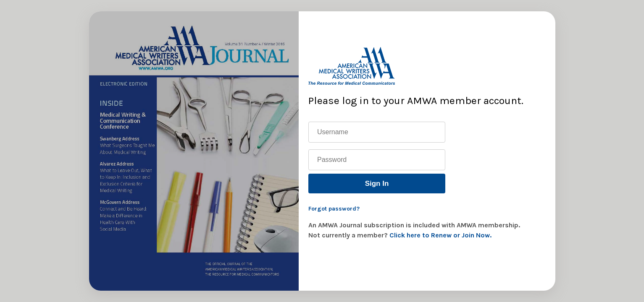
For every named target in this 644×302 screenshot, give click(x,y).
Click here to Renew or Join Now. (440, 235)
